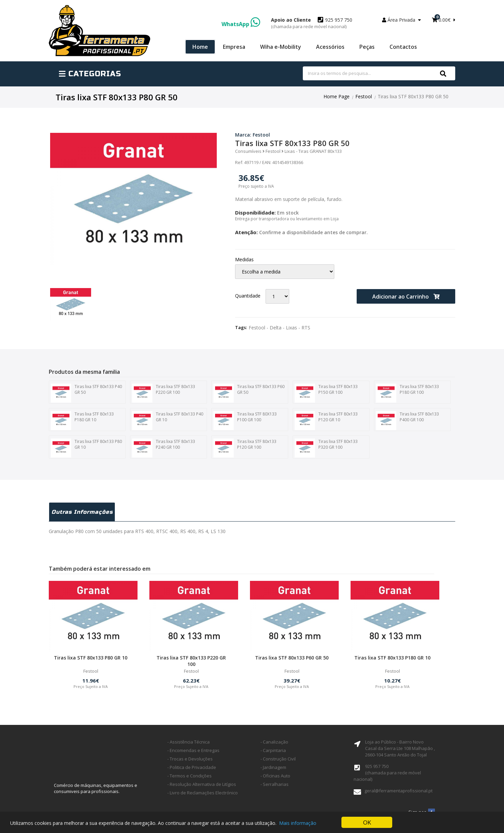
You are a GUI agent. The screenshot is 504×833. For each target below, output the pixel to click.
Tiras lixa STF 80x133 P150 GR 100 (326, 393)
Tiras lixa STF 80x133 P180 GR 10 (82, 421)
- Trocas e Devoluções (190, 759)
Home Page (337, 96)
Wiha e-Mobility (281, 47)
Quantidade (248, 296)
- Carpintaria (273, 750)
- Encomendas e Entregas (193, 750)
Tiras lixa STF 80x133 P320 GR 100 (326, 448)
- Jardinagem (273, 767)
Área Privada (402, 20)
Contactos (403, 47)
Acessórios (330, 47)
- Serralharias (275, 784)
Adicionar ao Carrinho (406, 297)
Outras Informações (82, 512)
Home (200, 47)
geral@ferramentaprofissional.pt (398, 791)
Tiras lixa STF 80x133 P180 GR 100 (407, 393)
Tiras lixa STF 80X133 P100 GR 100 (245, 421)
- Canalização (274, 742)
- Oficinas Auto (275, 776)
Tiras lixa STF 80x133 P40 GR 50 (86, 393)
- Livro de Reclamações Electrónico (203, 793)
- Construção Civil (278, 759)
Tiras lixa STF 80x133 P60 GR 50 (249, 393)
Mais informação (298, 823)
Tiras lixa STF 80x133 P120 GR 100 (245, 448)
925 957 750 (312, 23)
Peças (367, 47)
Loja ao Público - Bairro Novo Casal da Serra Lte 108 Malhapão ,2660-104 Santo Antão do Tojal (400, 748)
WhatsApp (241, 24)
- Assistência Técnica (188, 742)
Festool (364, 96)
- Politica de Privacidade (192, 767)
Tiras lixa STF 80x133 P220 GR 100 (164, 393)
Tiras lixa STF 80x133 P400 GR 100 (407, 421)
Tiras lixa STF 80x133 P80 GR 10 (86, 448)
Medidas (244, 259)
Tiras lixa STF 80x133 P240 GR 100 (164, 448)
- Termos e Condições (190, 776)
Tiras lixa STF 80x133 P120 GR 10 (326, 421)
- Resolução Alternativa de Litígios (202, 784)
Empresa (234, 47)
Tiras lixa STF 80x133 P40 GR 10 (168, 421)
